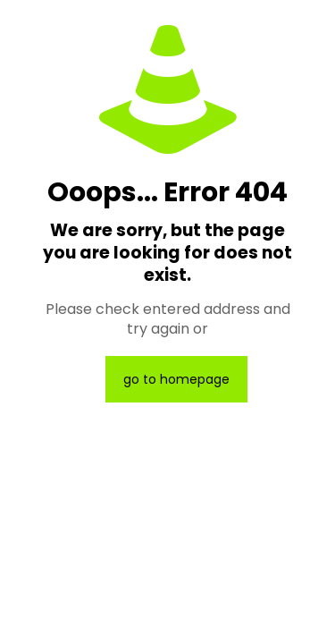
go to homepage (176, 379)
